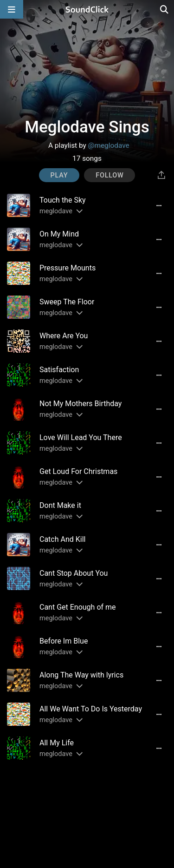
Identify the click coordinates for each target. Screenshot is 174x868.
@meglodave (109, 145)
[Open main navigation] (12, 9)
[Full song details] (159, 205)
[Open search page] (165, 9)
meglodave (56, 211)
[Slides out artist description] (79, 211)
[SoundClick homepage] (87, 9)
